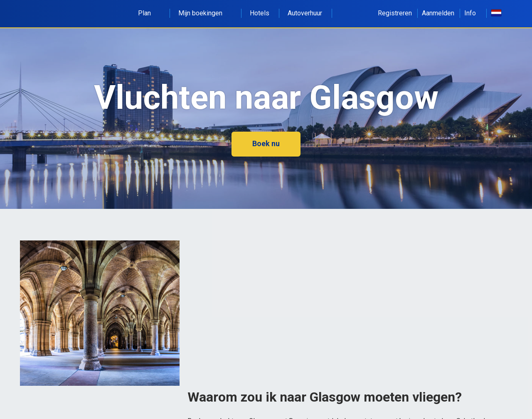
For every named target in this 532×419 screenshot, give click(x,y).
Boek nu (266, 143)
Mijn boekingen (205, 13)
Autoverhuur (305, 13)
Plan (149, 13)
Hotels (260, 13)
